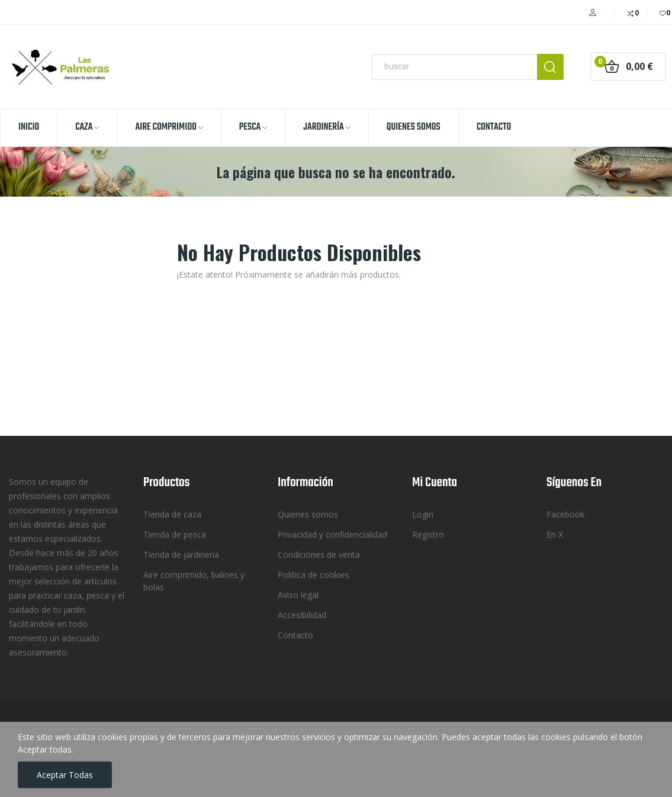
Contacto (295, 635)
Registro (428, 534)
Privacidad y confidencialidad (332, 534)
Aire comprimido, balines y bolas (194, 581)
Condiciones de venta (319, 555)
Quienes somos (308, 514)
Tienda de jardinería (181, 555)
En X (555, 534)
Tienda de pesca (175, 534)
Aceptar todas (65, 775)
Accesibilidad (302, 615)
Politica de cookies (314, 575)
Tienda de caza (172, 514)
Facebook (565, 514)
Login (423, 514)
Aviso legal (298, 595)
